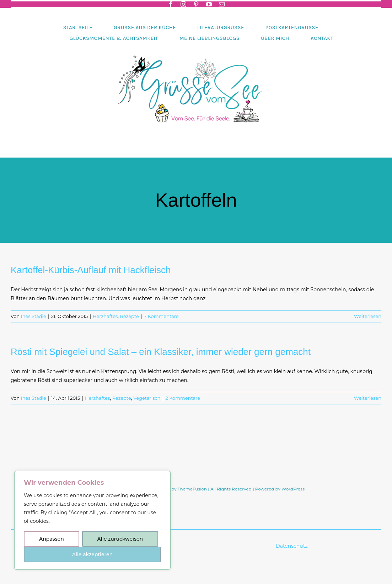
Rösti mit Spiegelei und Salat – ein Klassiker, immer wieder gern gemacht (161, 352)
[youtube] (209, 4)
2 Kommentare (183, 398)
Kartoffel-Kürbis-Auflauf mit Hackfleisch (91, 270)
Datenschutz (292, 546)
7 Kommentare (161, 316)
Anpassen (52, 539)
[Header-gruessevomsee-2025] (196, 46)
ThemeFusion (192, 489)
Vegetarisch (147, 398)
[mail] (222, 4)
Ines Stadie (34, 316)
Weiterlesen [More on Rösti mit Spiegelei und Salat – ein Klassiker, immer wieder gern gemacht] (368, 398)
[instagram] (183, 4)
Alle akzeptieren (92, 554)
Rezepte (130, 316)
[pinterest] (196, 4)
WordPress (293, 489)
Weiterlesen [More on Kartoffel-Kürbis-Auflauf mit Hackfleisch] (368, 316)
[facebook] (171, 4)
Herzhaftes (105, 316)
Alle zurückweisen (120, 539)
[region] (92, 520)
